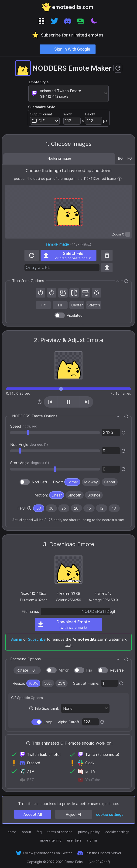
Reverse (117, 670)
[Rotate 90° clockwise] (52, 293)
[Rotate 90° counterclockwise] (41, 293)
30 (51, 508)
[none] (29, 508)
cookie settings (110, 814)
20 (76, 508)
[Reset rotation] (63, 293)
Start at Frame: (86, 683)
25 (64, 508)
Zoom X (118, 234)
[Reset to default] (123, 433)
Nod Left (39, 482)
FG (130, 158)
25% (62, 683)
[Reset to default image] (32, 255)
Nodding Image (59, 158)
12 (102, 508)
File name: (30, 611)
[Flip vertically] (85, 293)
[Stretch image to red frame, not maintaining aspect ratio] (94, 305)
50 (39, 508)
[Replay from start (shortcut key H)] (40, 402)
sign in (92, 840)
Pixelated (75, 315)
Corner (72, 482)
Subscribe (37, 639)
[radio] (72, 482)
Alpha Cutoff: (69, 722)
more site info (51, 840)
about (26, 832)
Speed (24, 426)
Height (90, 114)
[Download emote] (68, 624)
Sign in (16, 639)
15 (89, 508)
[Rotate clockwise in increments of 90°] (27, 670)
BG (120, 158)
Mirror (63, 670)
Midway (91, 482)
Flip (89, 670)
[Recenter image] (96, 293)
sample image (57, 244)
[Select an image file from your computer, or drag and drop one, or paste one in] (68, 255)
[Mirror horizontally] (74, 293)
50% (48, 683)
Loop (48, 722)
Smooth (75, 495)
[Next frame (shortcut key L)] (87, 402)
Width (68, 114)
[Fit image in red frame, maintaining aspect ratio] (43, 305)
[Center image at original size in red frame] (77, 305)
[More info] (120, 179)
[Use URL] (107, 268)
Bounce (94, 495)
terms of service (60, 832)
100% (33, 683)
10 (114, 508)
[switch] (128, 234)
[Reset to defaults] (126, 281)
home (12, 832)
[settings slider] (55, 433)
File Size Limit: (47, 708)
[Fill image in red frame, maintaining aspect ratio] (60, 305)
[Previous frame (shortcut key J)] (50, 402)
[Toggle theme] (94, 21)
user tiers (74, 840)
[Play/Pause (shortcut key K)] (68, 402)
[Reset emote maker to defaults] (118, 68)
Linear (57, 495)
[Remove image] (107, 255)
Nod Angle (29, 445)
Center (110, 482)
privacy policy (89, 832)
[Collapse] (118, 281)
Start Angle (30, 463)
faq (39, 832)
